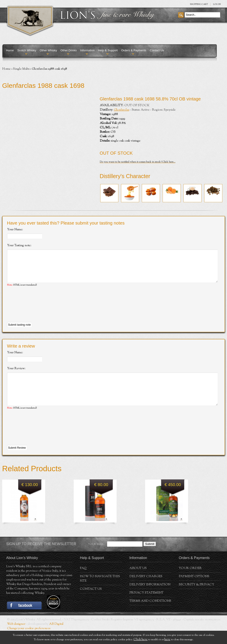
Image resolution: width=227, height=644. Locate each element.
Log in (217, 4)
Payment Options (194, 590)
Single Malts (21, 69)
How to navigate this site (100, 592)
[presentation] (41, 311)
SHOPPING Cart (199, 4)
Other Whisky (48, 50)
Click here (140, 640)
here (167, 640)
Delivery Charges (146, 590)
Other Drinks (68, 50)
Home (10, 50)
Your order (190, 582)
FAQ (83, 582)
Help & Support (108, 50)
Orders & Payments (134, 50)
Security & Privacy (196, 598)
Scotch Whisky (27, 50)
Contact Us (157, 50)
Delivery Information (150, 598)
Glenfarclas (122, 110)
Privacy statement (146, 606)
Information (87, 50)
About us (138, 582)
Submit (150, 557)
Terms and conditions (150, 614)
